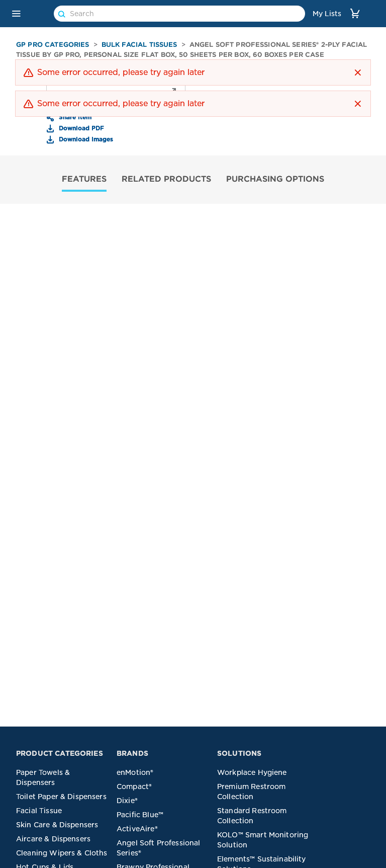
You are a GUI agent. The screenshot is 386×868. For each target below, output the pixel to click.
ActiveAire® (137, 829)
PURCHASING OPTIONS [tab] (275, 179)
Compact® (134, 786)
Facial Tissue (39, 811)
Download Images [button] (85, 139)
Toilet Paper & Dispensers (61, 797)
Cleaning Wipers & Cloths (62, 853)
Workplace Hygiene (252, 772)
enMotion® (135, 772)
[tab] (84, 180)
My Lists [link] (327, 14)
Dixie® (127, 801)
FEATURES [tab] (84, 179)
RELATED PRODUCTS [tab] (166, 179)
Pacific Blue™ (140, 815)
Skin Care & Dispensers (57, 825)
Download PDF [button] (80, 128)
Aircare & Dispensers (53, 839)
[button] (16, 14)
